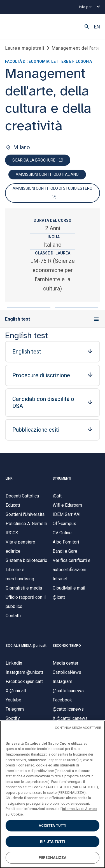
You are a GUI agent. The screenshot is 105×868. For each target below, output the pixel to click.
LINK (9, 479)
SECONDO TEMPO (67, 646)
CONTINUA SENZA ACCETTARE (78, 728)
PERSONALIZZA (53, 858)
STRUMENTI (62, 479)
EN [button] (97, 27)
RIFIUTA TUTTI (53, 842)
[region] (53, 794)
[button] (87, 27)
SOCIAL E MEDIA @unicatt (26, 646)
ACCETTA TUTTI (53, 825)
